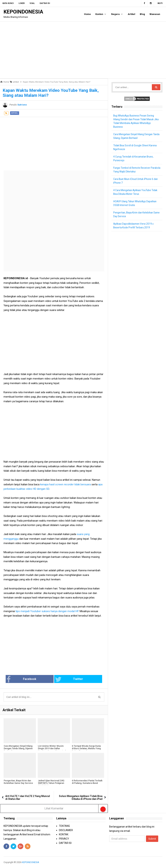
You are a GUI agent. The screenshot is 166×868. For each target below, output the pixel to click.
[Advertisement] (83, 50)
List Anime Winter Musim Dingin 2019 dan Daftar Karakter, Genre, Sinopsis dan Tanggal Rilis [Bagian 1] (53, 750)
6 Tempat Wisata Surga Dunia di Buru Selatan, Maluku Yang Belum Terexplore (86, 749)
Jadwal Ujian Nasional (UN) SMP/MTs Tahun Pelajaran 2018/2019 (51, 783)
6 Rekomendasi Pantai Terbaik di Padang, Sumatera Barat (86, 783)
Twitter (65, 679)
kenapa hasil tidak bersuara (65, 484)
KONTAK (64, 835)
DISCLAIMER (66, 830)
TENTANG (64, 826)
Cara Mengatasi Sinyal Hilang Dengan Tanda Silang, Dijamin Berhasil (18, 749)
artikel (15, 113)
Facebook (33, 679)
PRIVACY (64, 839)
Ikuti (160, 3)
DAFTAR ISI (65, 843)
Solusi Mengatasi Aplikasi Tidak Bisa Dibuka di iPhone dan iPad (81, 798)
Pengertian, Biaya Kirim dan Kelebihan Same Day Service (18, 782)
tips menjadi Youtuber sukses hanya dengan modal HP (47, 611)
